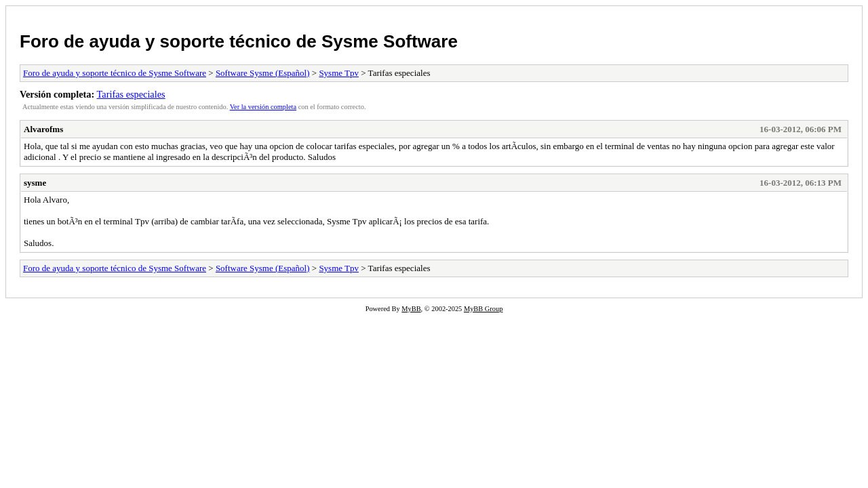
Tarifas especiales (131, 94)
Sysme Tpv (339, 73)
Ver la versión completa (263, 107)
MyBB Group (483, 309)
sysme (35, 183)
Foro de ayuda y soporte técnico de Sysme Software (239, 41)
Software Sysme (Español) (263, 73)
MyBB (411, 309)
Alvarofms (43, 129)
